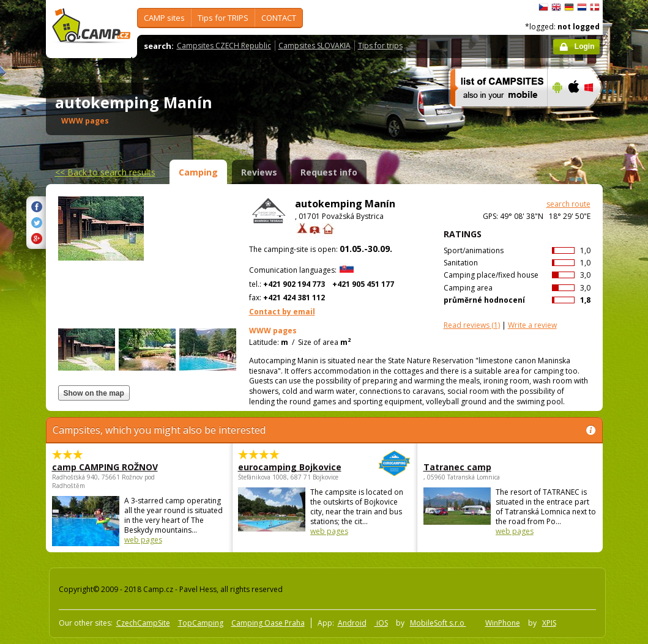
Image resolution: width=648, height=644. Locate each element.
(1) (472, 325)
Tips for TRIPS (223, 18)
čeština (543, 7)
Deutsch (569, 7)
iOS (381, 623)
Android (352, 623)
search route (568, 204)
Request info (329, 172)
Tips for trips (380, 46)
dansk (595, 7)
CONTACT (279, 18)
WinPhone (503, 623)
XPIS (549, 623)
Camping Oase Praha (268, 623)
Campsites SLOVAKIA (315, 46)
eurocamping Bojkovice (291, 467)
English (556, 7)
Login (585, 46)
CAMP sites (164, 18)
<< (105, 172)
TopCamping (201, 623)
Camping (198, 172)
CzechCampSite (143, 623)
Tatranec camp (457, 467)
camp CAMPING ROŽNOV (105, 467)
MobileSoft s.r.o (438, 623)
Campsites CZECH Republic (224, 46)
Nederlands (582, 7)
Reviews (259, 172)
